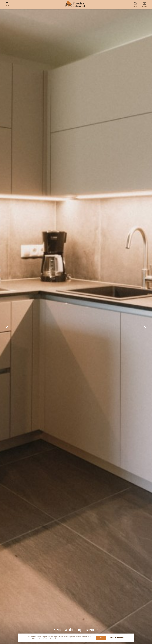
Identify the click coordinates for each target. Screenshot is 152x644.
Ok (101, 638)
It (76, 210)
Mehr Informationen (117, 638)
